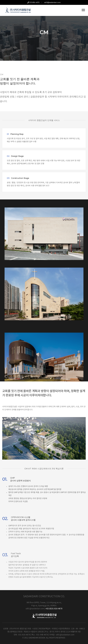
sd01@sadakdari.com (52, 2)
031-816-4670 (33, 2)
